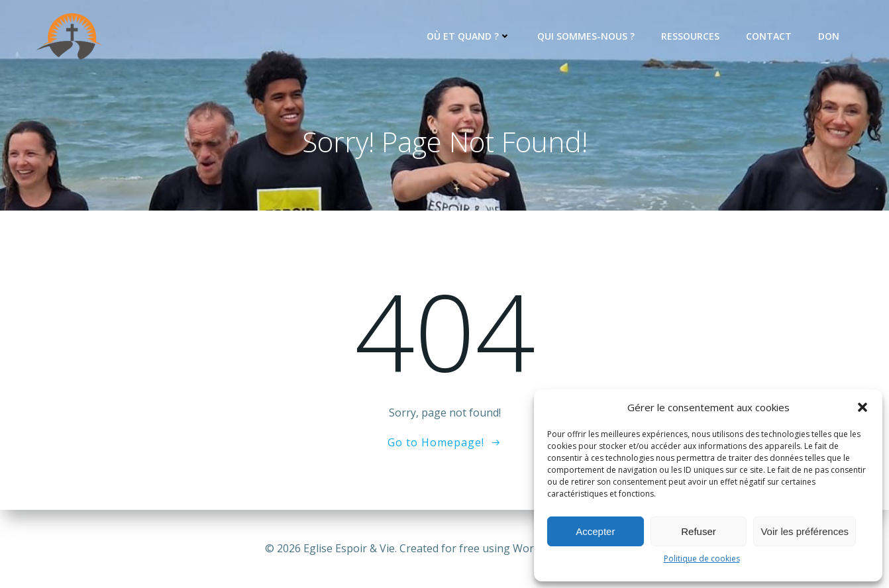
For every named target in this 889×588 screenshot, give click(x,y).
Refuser (699, 531)
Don (829, 36)
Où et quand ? (469, 36)
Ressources (690, 36)
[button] (863, 407)
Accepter (595, 531)
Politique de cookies (702, 559)
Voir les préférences (805, 531)
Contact (769, 36)
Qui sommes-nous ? (586, 36)
